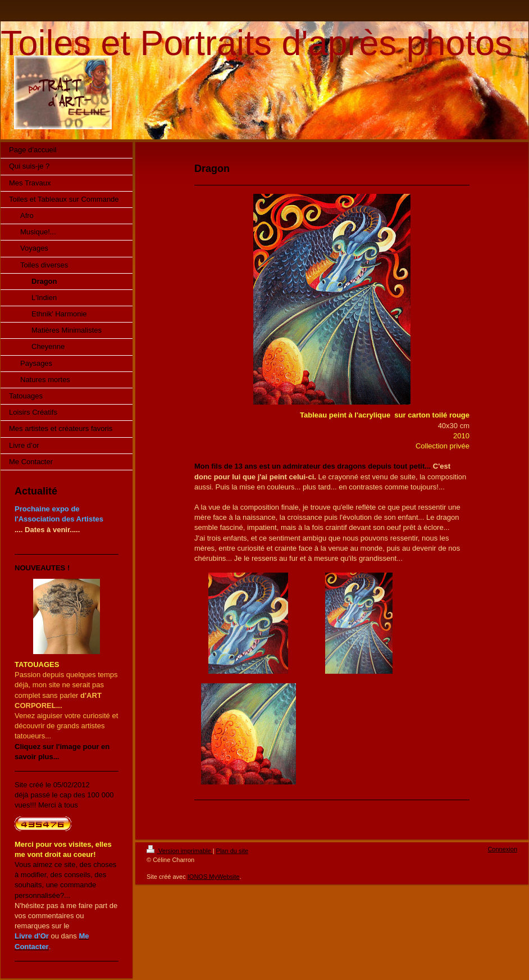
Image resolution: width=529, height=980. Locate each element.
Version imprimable (180, 851)
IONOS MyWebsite (214, 877)
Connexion (502, 849)
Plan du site (232, 851)
